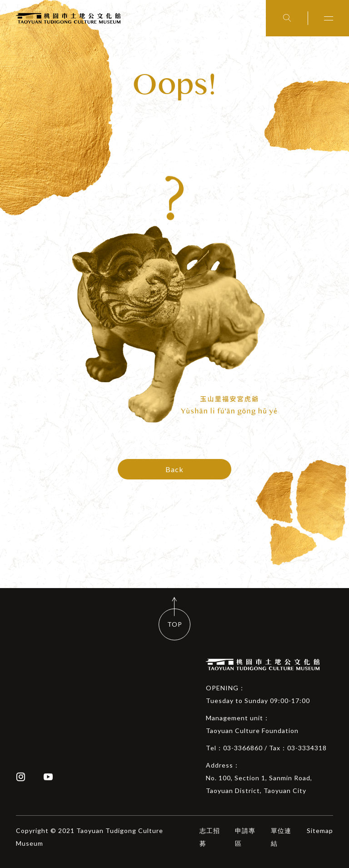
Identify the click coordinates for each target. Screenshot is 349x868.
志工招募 (210, 837)
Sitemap (320, 831)
